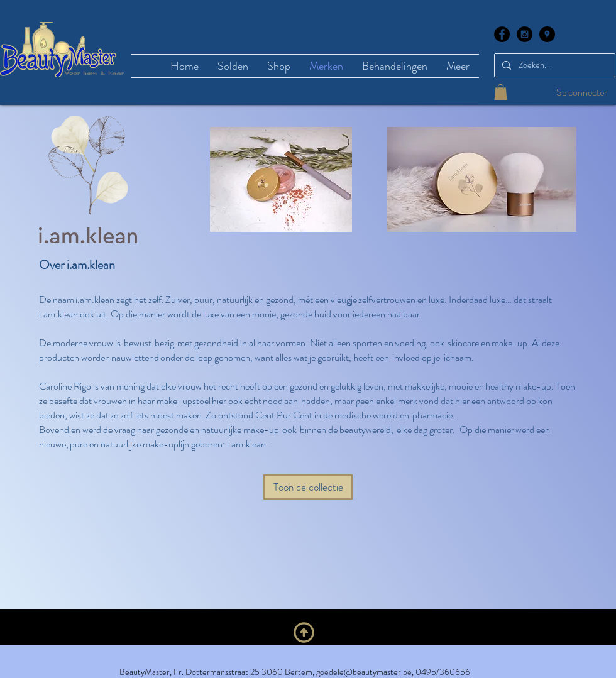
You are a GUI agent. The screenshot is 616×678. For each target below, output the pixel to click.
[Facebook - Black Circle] (502, 34)
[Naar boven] (304, 632)
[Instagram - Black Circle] (525, 34)
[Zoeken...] (553, 65)
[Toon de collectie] (308, 487)
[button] (501, 92)
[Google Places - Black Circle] (547, 34)
